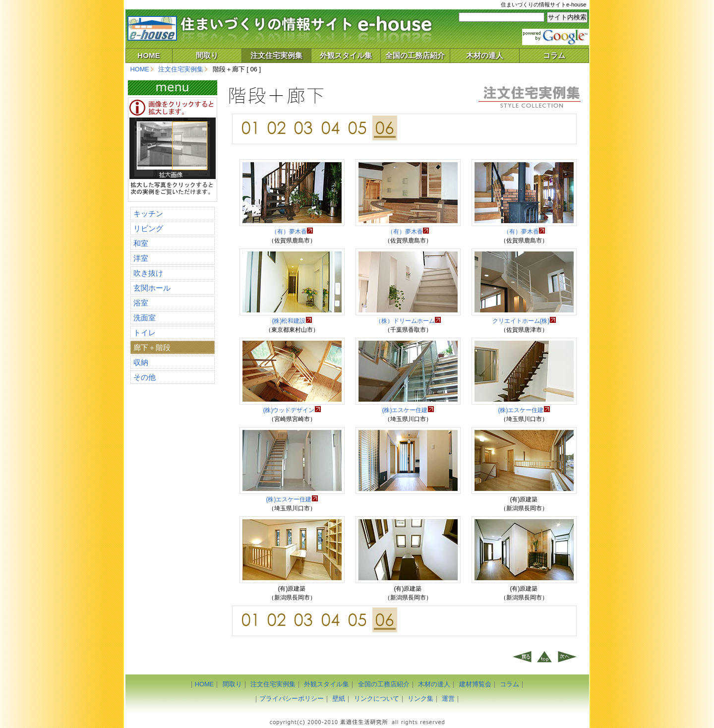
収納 (141, 362)
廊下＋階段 (152, 347)
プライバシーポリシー (292, 698)
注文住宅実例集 (276, 55)
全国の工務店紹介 (415, 55)
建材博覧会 (475, 684)
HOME (149, 55)
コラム (554, 55)
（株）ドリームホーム (408, 321)
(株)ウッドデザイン (292, 410)
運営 (448, 698)
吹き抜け (148, 273)
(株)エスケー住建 (408, 410)
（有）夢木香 (292, 232)
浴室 (141, 303)
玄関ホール (152, 288)
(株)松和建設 (292, 321)
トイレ (145, 333)
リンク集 (420, 698)
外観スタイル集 (346, 55)
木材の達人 (485, 55)
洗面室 (145, 318)
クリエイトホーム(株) (524, 321)
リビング (148, 228)
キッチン (148, 213)
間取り (207, 55)
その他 (145, 377)
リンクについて (377, 698)
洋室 (141, 258)
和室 (141, 243)
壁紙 (339, 698)
